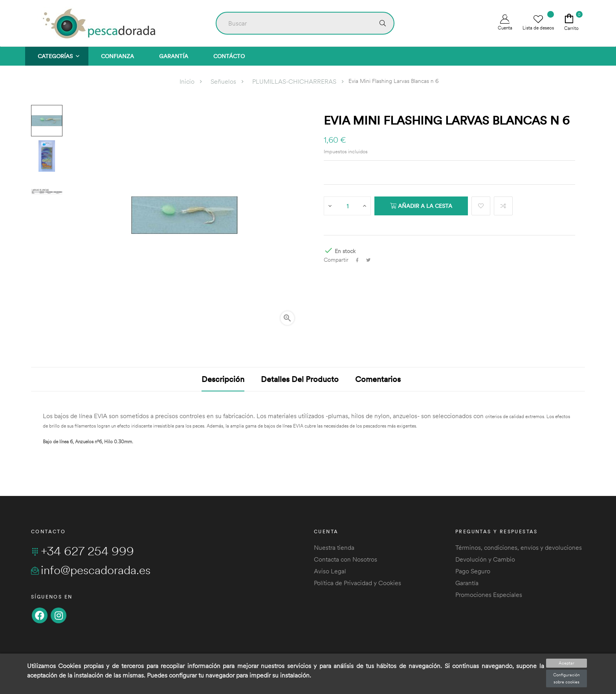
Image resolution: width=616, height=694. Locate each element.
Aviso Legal (330, 571)
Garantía (467, 583)
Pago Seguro (473, 571)
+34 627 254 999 (82, 551)
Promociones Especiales (489, 595)
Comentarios (378, 379)
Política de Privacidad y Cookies (357, 583)
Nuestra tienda (334, 547)
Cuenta (505, 23)
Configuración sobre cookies (566, 678)
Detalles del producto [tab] (300, 379)
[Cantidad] (348, 206)
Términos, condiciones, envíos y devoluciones (519, 547)
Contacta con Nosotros (346, 559)
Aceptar (566, 663)
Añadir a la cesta (421, 206)
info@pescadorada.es (91, 570)
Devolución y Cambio (485, 559)
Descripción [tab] (223, 379)
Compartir (357, 260)
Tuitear (368, 260)
